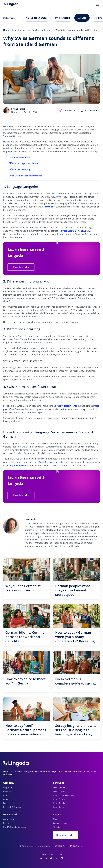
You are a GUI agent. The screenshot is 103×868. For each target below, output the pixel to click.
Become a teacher (66, 835)
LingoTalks (62, 18)
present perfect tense (66, 406)
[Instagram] (62, 858)
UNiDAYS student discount (15, 827)
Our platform (9, 819)
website (59, 546)
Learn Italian (59, 807)
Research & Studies (12, 807)
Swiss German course (50, 462)
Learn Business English (64, 795)
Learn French (59, 799)
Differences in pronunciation (23, 163)
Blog (82, 18)
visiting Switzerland (16, 465)
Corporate (8, 788)
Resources (8, 823)
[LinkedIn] (41, 858)
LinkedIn (75, 546)
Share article (89, 110)
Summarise (67, 110)
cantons (49, 207)
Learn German (60, 788)
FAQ (55, 819)
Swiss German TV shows (74, 231)
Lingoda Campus (37, 18)
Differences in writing (20, 169)
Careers (7, 799)
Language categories (19, 157)
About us (7, 792)
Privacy (52, 854)
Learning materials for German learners (32, 30)
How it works (21, 267)
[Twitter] (46, 858)
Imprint (43, 854)
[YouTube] (51, 858)
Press (6, 803)
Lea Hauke (20, 109)
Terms (60, 854)
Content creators (61, 823)
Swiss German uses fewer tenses (25, 176)
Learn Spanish (60, 803)
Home (6, 30)
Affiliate (57, 827)
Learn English (59, 792)
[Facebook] (57, 858)
